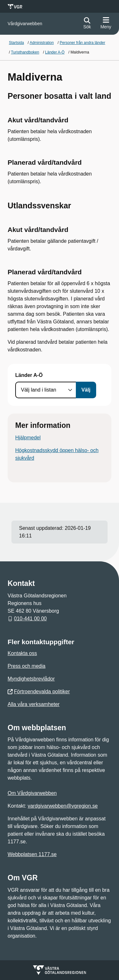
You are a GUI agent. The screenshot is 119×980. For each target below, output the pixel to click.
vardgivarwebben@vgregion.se (63, 806)
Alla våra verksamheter (34, 704)
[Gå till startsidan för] (25, 24)
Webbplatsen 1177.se (32, 854)
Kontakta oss (22, 653)
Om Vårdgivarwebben (32, 793)
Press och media (26, 666)
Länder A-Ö (29, 375)
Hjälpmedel (28, 438)
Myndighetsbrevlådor (31, 679)
